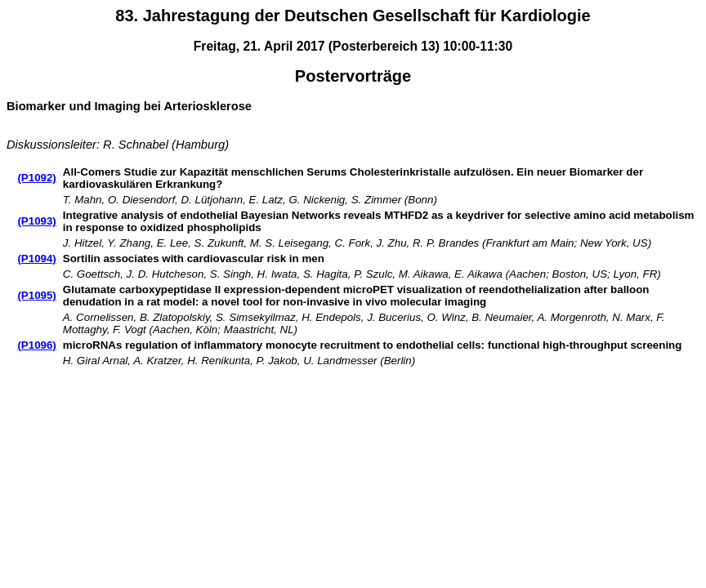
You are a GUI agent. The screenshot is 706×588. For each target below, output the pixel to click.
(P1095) (36, 295)
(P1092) (36, 178)
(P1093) (36, 221)
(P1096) (36, 345)
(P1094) (36, 258)
